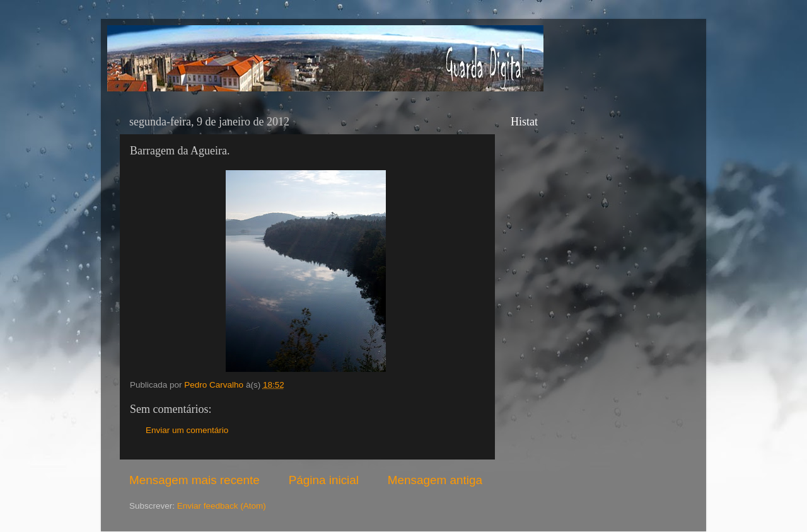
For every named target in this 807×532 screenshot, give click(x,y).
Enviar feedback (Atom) (222, 506)
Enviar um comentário (187, 430)
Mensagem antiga (435, 480)
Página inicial (324, 480)
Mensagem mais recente (194, 480)
